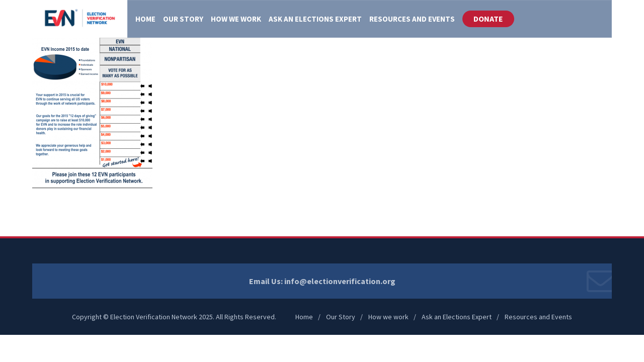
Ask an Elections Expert (457, 317)
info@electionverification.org (340, 281)
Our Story (341, 317)
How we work (388, 317)
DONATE (488, 19)
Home (304, 317)
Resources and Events (538, 317)
